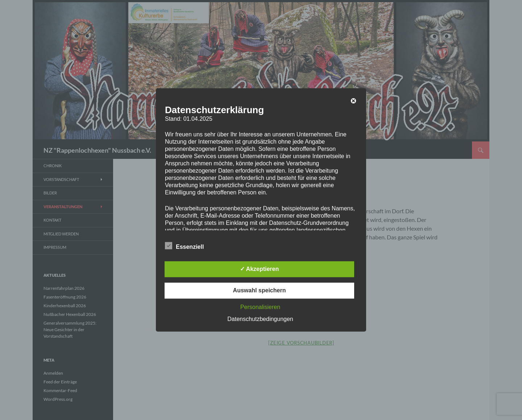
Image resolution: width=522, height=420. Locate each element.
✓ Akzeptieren (260, 269)
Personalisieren (260, 307)
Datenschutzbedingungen (260, 319)
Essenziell (184, 246)
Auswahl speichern (260, 291)
